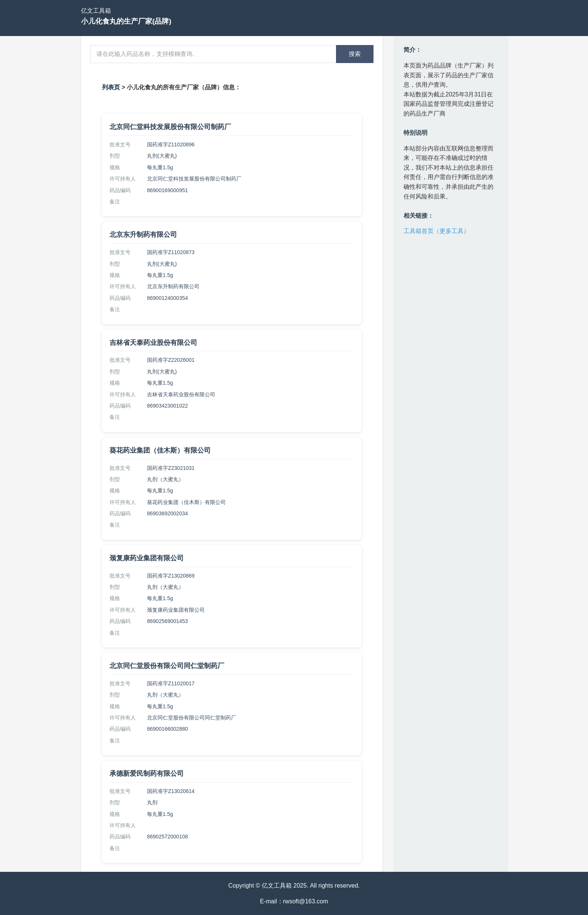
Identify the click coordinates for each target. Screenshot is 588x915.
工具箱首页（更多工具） (436, 231)
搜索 (355, 54)
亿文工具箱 (96, 11)
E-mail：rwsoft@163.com (294, 901)
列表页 (111, 87)
